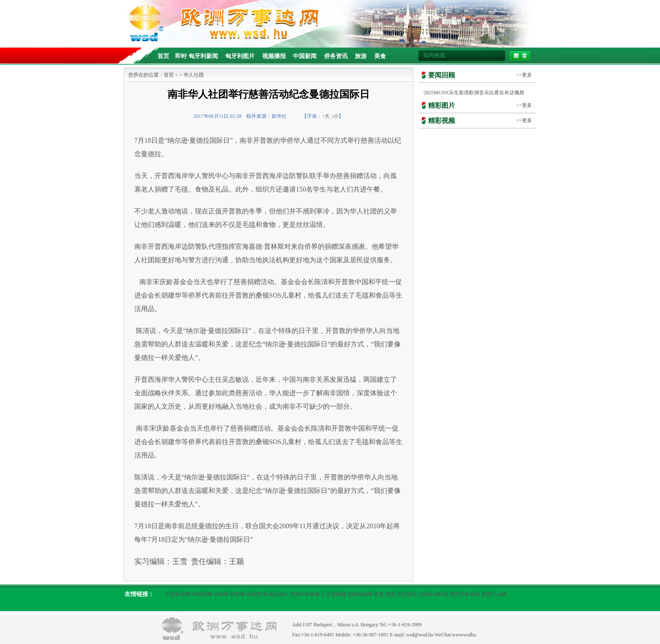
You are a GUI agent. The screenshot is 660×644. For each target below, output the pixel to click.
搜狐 (390, 594)
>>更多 (524, 75)
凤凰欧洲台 (275, 594)
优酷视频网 (360, 594)
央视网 (221, 594)
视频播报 (274, 56)
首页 (163, 56)
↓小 (335, 116)
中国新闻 (305, 56)
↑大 (326, 116)
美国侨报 (407, 594)
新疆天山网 (494, 594)
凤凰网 (254, 594)
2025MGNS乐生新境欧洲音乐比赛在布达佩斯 (474, 93)
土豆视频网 (333, 594)
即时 (181, 56)
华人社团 (194, 75)
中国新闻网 (178, 594)
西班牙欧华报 (465, 594)
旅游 (361, 56)
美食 (380, 56)
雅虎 (379, 594)
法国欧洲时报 (433, 594)
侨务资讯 (336, 56)
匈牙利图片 (240, 56)
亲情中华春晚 (304, 594)
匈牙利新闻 (203, 56)
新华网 (237, 594)
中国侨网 (202, 594)
